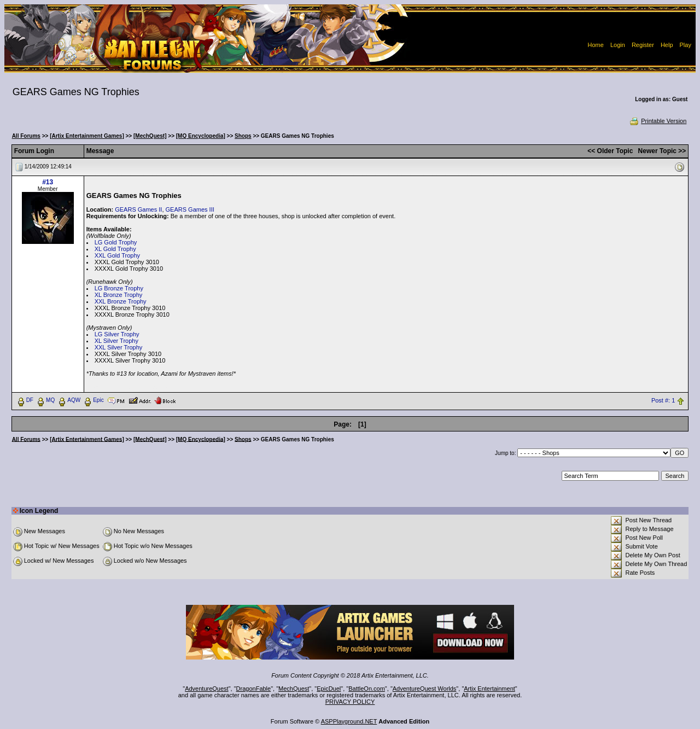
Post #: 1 (663, 400)
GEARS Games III (190, 209)
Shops (243, 136)
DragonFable (254, 689)
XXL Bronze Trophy (121, 301)
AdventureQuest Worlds (425, 689)
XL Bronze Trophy (119, 295)
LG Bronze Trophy (119, 288)
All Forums (26, 136)
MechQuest (294, 689)
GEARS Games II (138, 209)
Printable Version (658, 121)
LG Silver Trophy (117, 334)
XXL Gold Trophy (117, 255)
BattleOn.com (367, 689)
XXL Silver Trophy (119, 347)
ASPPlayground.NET (349, 721)
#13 (48, 182)
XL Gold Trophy (115, 249)
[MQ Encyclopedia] (201, 136)
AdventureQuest (207, 689)
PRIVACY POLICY (350, 702)
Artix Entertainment (489, 689)
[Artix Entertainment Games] (87, 136)
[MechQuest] (150, 136)
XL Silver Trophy (116, 341)
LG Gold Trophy (116, 242)
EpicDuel (329, 689)
